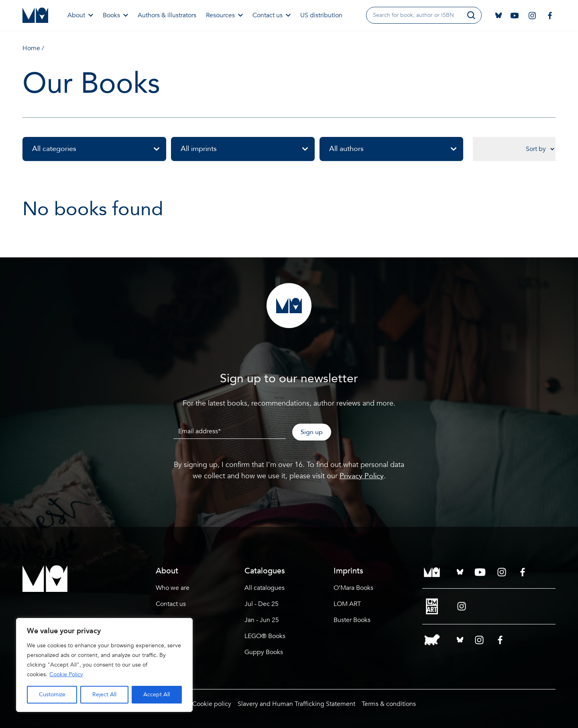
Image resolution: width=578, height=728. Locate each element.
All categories (99, 149)
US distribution (321, 15)
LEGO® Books (265, 636)
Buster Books (352, 620)
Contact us (272, 15)
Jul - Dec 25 (262, 604)
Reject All (104, 694)
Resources (224, 15)
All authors (396, 149)
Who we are (173, 588)
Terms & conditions (389, 704)
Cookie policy (212, 704)
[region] (104, 665)
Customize (52, 694)
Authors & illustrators (167, 15)
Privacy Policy (362, 476)
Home (31, 48)
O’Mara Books (353, 588)
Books (115, 15)
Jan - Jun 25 (262, 620)
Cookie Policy (66, 674)
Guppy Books (264, 652)
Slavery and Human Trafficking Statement (296, 704)
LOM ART (347, 604)
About (80, 15)
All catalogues (265, 588)
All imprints (248, 149)
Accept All (157, 694)
